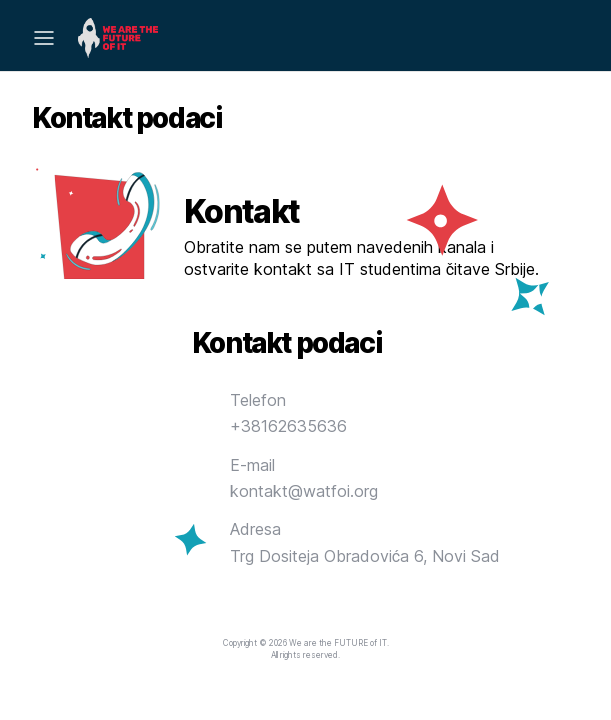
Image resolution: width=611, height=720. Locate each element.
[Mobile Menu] (44, 38)
